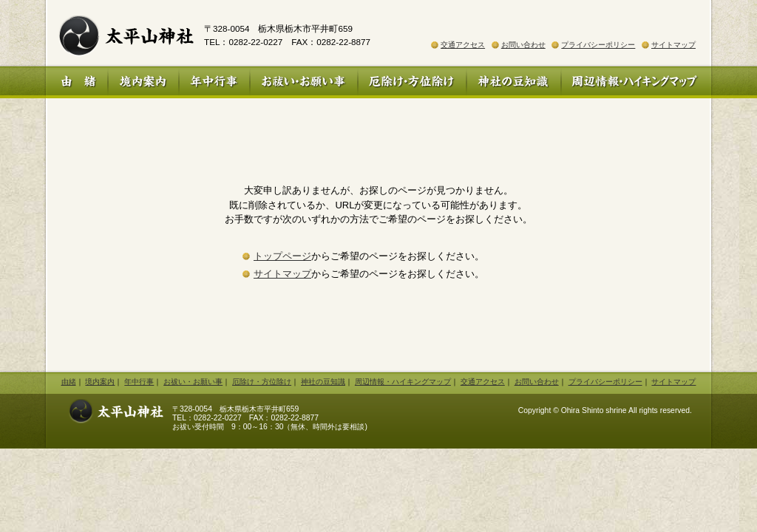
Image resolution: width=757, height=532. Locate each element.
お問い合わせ (523, 45)
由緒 (69, 382)
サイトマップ (673, 45)
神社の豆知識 (514, 82)
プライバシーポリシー (598, 45)
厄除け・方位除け (412, 82)
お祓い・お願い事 (304, 82)
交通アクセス (463, 45)
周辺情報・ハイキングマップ (636, 82)
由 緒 (77, 82)
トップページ (282, 256)
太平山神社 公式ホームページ (120, 33)
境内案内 (143, 82)
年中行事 (214, 82)
